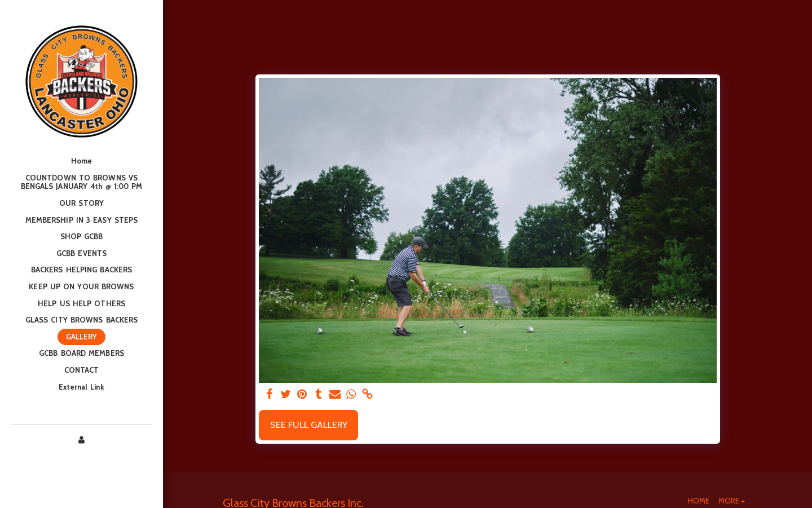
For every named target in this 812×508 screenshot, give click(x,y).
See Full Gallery (309, 425)
